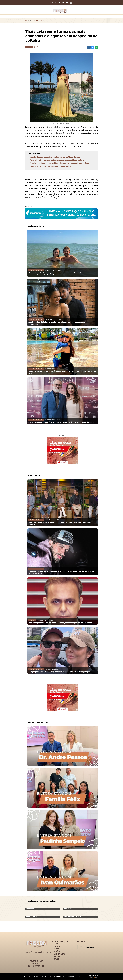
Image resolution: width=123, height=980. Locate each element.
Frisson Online (89, 947)
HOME (30, 20)
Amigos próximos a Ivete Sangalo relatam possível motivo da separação (59, 672)
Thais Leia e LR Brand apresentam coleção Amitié (50, 166)
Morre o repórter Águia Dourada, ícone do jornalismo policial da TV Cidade (60, 623)
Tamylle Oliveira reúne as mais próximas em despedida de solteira (57, 160)
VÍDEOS (57, 956)
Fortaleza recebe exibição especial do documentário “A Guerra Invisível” (60, 422)
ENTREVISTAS (60, 954)
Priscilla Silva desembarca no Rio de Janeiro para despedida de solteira (59, 163)
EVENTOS (58, 946)
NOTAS (57, 949)
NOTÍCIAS (58, 951)
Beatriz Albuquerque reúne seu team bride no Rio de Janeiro (55, 157)
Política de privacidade (71, 976)
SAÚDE (57, 959)
